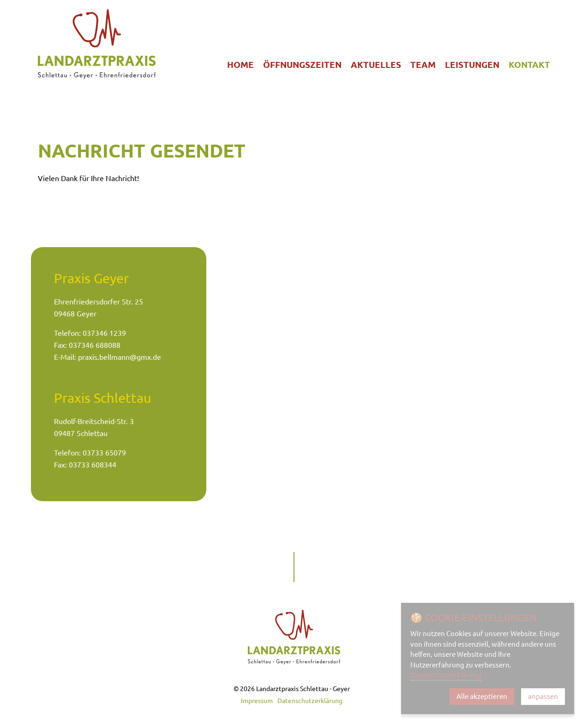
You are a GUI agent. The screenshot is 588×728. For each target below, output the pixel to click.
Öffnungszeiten (302, 65)
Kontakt (529, 65)
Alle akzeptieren (482, 696)
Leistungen (472, 65)
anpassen (543, 696)
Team (423, 65)
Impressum (257, 701)
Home (240, 65)
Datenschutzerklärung (310, 701)
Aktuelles (376, 65)
